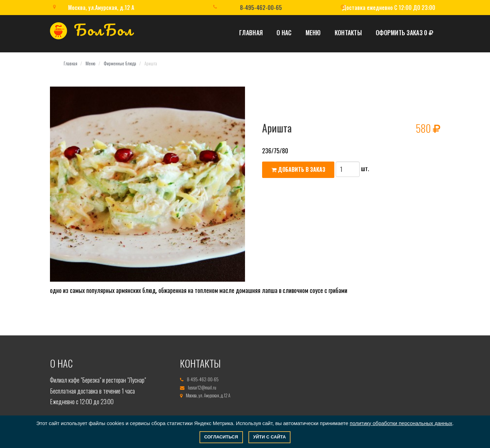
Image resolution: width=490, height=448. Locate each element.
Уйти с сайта (270, 437)
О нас (284, 33)
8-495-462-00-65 (261, 8)
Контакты (348, 33)
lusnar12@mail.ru (202, 387)
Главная (251, 33)
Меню (313, 33)
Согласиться (221, 437)
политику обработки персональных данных (401, 423)
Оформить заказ (404, 33)
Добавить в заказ (298, 169)
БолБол (92, 32)
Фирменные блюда (120, 63)
